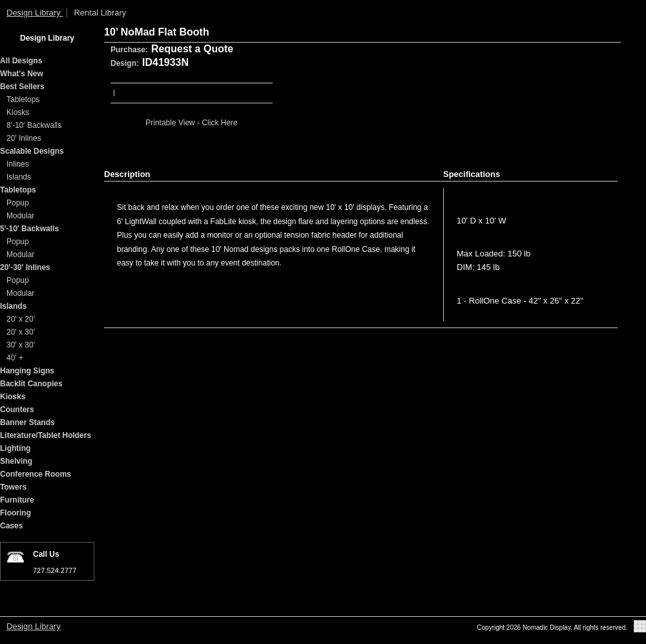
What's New (22, 74)
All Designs (21, 61)
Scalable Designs (32, 151)
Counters (17, 410)
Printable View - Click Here (192, 123)
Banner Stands (27, 422)
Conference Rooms (36, 474)
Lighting (15, 448)
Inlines (18, 164)
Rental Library (100, 13)
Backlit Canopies (31, 384)
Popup (18, 203)
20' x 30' (21, 332)
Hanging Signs (27, 371)
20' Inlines (24, 138)
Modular (20, 216)
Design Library (35, 13)
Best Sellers (22, 87)
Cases (11, 526)
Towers (13, 487)
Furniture (17, 500)
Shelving (16, 461)
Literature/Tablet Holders (46, 435)
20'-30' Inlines (25, 267)
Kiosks (18, 112)
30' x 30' (21, 345)
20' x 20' (21, 319)
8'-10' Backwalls (34, 125)
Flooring (16, 513)
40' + (15, 358)
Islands (19, 177)
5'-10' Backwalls (29, 229)
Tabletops (23, 99)
